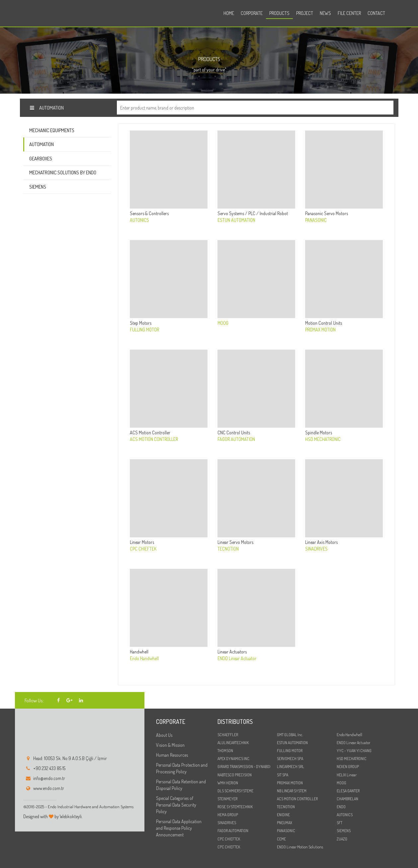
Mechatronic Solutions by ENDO (63, 173)
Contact (376, 13)
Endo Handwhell (349, 735)
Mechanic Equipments (52, 130)
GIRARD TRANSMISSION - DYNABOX (244, 767)
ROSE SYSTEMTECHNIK (235, 807)
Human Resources (172, 755)
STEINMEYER (227, 799)
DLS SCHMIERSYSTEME (235, 791)
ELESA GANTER (348, 791)
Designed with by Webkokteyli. (53, 816)
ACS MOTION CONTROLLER (297, 799)
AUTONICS (345, 815)
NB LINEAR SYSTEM (292, 791)
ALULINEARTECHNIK (233, 743)
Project (305, 13)
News (325, 13)
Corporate (252, 13)
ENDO (341, 807)
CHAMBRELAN (347, 799)
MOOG (341, 783)
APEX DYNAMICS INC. (234, 759)
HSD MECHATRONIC (352, 759)
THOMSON (225, 751)
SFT (339, 823)
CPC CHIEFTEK (229, 839)
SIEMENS (344, 831)
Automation (42, 144)
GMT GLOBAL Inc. (290, 735)
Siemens (38, 187)
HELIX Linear (347, 775)
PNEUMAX (285, 823)
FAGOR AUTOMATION (233, 831)
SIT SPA (283, 775)
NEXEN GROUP (348, 767)
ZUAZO (342, 839)
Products (279, 13)
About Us (164, 735)
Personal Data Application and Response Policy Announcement (179, 828)
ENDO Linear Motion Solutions (300, 847)
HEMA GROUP (228, 815)
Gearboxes (41, 159)
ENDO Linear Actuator (353, 743)
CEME (281, 839)
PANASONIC (286, 831)
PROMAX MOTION (290, 783)
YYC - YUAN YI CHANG (354, 751)
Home (229, 13)
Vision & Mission (170, 745)
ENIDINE (283, 815)
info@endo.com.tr (49, 778)
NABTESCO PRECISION (235, 775)
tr (392, 14)
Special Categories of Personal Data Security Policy (176, 805)
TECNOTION (286, 807)
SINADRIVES (227, 823)
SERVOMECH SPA (290, 759)
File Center (349, 13)
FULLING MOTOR (290, 751)
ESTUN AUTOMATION (292, 743)
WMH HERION (228, 783)
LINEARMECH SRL (291, 767)
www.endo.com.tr (49, 788)
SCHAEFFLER (228, 735)
